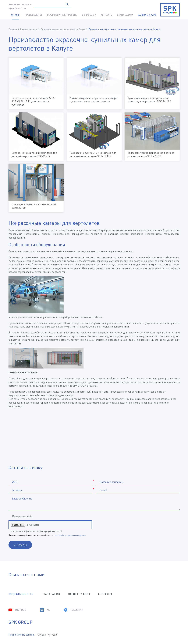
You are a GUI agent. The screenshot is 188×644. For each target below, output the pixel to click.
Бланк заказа (125, 15)
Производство (34, 15)
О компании (89, 15)
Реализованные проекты (62, 15)
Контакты (107, 15)
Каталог (15, 15)
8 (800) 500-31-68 (17, 8)
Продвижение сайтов (21, 635)
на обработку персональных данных (70, 535)
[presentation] (124, 525)
